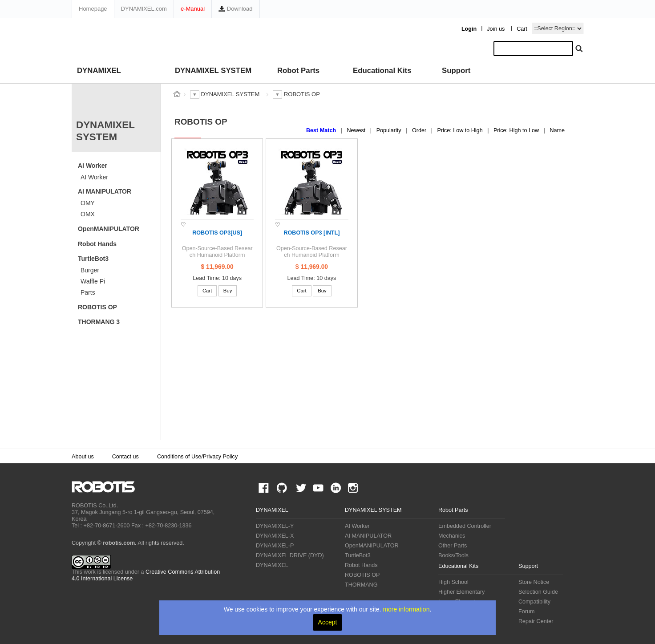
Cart (522, 29)
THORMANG (361, 585)
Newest (357, 130)
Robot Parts (298, 71)
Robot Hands (97, 244)
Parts (88, 292)
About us (83, 457)
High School (453, 582)
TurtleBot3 (93, 259)
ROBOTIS (107, 487)
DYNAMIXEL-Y (275, 526)
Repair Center (536, 621)
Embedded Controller (465, 526)
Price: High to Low (517, 130)
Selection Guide (538, 592)
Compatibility (534, 602)
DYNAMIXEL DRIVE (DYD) (290, 555)
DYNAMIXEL (99, 71)
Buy (228, 291)
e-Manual (193, 9)
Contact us (125, 457)
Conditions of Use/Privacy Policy (197, 457)
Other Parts (453, 546)
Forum (526, 612)
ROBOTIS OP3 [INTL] (311, 233)
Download (235, 9)
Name (557, 130)
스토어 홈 (177, 94)
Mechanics (452, 536)
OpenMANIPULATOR (109, 229)
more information (406, 609)
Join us (496, 29)
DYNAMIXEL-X (275, 536)
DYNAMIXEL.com (144, 9)
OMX (88, 214)
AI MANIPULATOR (105, 191)
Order (420, 130)
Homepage (93, 9)
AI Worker (93, 166)
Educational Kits (382, 71)
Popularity (390, 130)
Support (456, 71)
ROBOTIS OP (97, 307)
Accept (328, 622)
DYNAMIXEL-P (275, 546)
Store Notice (534, 582)
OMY (88, 203)
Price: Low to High (461, 130)
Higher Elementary (461, 592)
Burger (90, 270)
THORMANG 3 (99, 322)
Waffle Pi (93, 281)
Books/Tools (453, 555)
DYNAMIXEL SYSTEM (213, 71)
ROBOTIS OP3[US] (217, 233)
